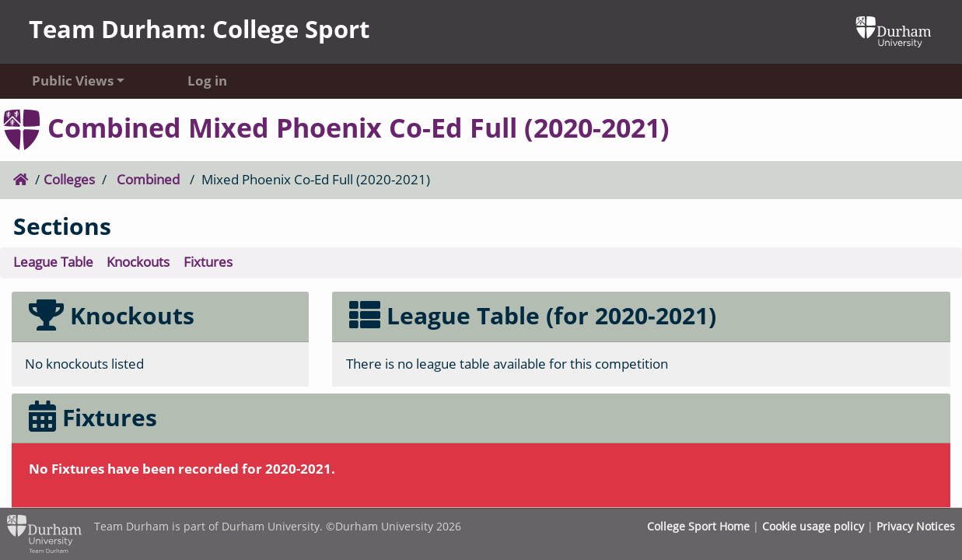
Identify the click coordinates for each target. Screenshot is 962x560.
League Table (53, 262)
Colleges (69, 179)
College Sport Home (698, 526)
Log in (207, 80)
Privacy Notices (916, 526)
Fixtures (208, 262)
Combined (148, 179)
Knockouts (138, 262)
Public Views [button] (73, 80)
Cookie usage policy (813, 526)
